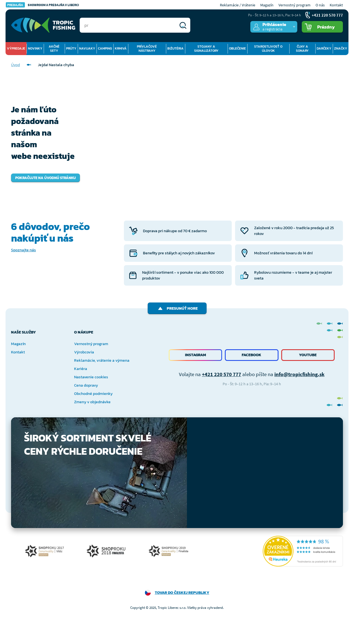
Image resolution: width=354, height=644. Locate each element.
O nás (320, 5)
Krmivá (121, 48)
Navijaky (87, 48)
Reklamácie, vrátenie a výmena (102, 360)
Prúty (71, 48)
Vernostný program (295, 5)
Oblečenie (237, 48)
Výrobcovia (84, 352)
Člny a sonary (302, 49)
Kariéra (81, 369)
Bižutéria (175, 48)
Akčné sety (54, 49)
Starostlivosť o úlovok (268, 49)
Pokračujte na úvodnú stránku (45, 178)
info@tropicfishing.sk (299, 374)
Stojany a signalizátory (206, 49)
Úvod (15, 65)
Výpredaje (16, 48)
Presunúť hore (177, 308)
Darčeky (324, 48)
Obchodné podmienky (93, 394)
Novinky (35, 48)
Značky (341, 48)
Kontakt (336, 5)
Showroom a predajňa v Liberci (42, 5)
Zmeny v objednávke (92, 402)
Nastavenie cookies (91, 377)
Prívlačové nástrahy (147, 49)
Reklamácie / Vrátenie (238, 5)
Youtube (308, 355)
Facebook (252, 355)
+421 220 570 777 (222, 374)
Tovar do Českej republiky (182, 593)
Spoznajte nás (24, 250)
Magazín (267, 5)
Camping (105, 48)
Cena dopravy (86, 385)
